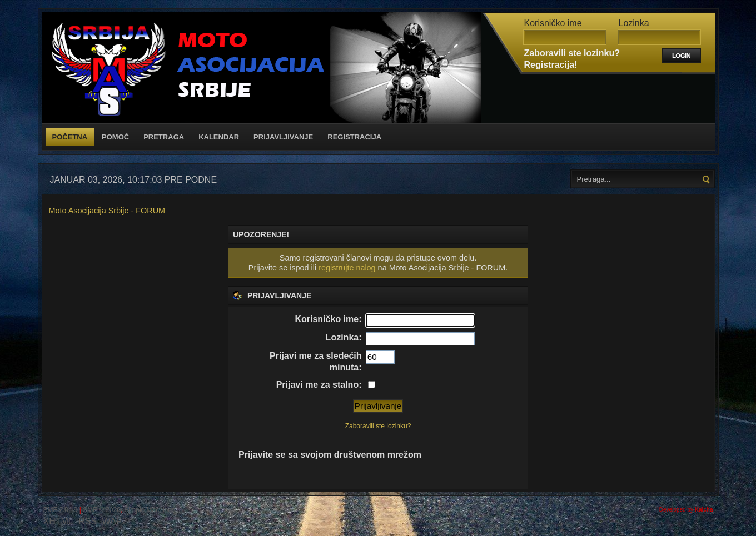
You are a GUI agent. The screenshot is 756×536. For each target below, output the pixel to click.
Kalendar (219, 137)
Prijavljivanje (283, 137)
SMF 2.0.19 (61, 510)
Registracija (354, 137)
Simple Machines (150, 510)
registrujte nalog (347, 268)
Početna (70, 137)
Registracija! (551, 65)
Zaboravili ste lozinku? (572, 53)
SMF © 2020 (102, 510)
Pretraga (164, 137)
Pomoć (115, 137)
